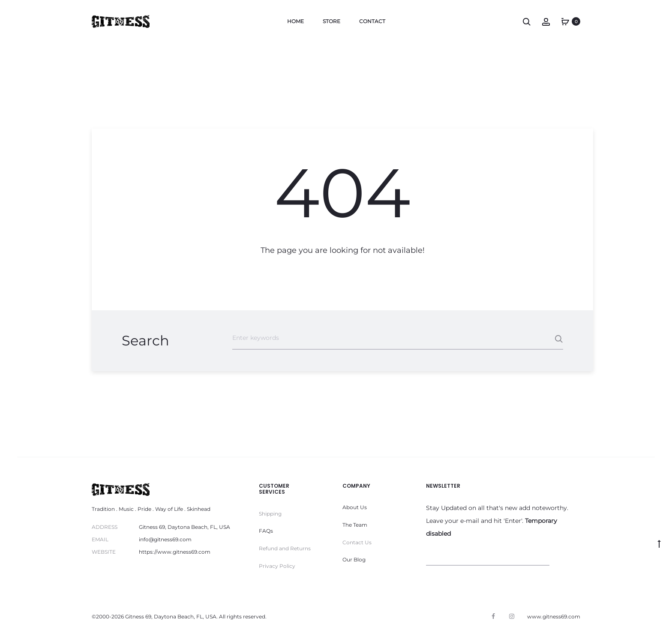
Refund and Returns (285, 548)
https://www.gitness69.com (175, 552)
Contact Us (357, 542)
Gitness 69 (138, 616)
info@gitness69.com (165, 539)
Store (331, 21)
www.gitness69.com (554, 616)
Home (295, 21)
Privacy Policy (277, 566)
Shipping (270, 514)
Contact (372, 21)
